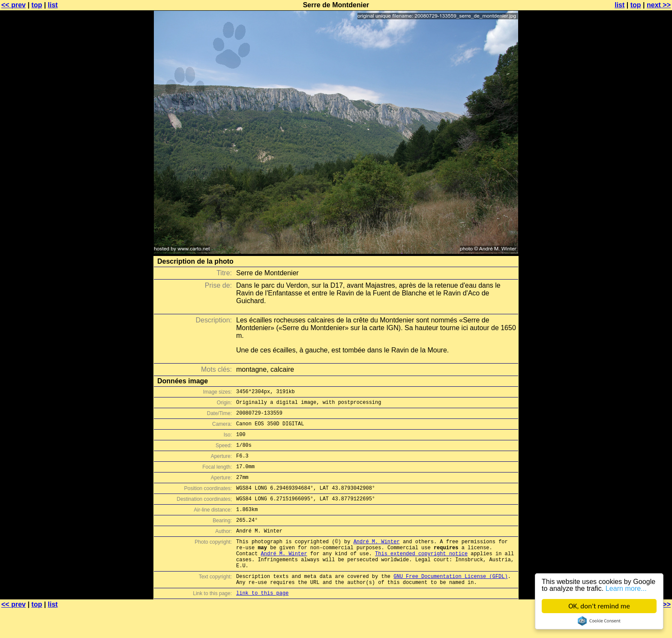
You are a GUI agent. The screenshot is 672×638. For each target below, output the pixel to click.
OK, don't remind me (599, 606)
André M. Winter (377, 561)
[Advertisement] (637, 212)
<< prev (13, 5)
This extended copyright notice (421, 575)
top (37, 5)
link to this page (262, 621)
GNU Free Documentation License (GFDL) (450, 602)
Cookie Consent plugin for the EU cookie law (599, 621)
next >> (659, 5)
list (53, 5)
